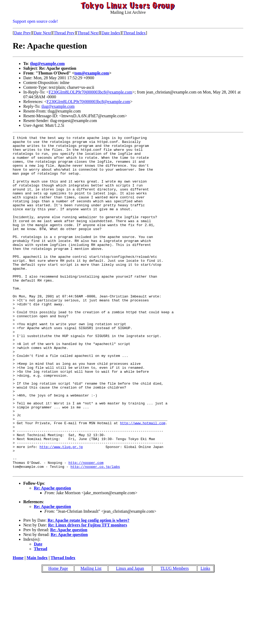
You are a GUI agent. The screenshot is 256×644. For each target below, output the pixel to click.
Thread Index (134, 33)
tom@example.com (92, 73)
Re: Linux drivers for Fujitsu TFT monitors (88, 592)
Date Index (111, 33)
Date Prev (22, 33)
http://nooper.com (86, 528)
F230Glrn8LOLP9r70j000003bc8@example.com (90, 92)
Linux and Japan (130, 636)
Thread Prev (64, 33)
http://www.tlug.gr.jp (61, 509)
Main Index (37, 625)
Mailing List (91, 636)
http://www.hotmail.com (143, 481)
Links (205, 636)
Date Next (42, 33)
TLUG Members (175, 636)
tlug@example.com (47, 64)
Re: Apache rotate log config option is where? (88, 588)
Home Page (58, 636)
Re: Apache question (52, 555)
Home (18, 625)
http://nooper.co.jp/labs (95, 533)
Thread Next (88, 33)
